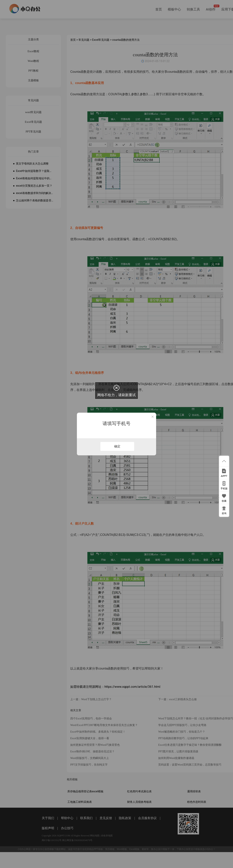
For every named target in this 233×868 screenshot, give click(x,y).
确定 (117, 446)
